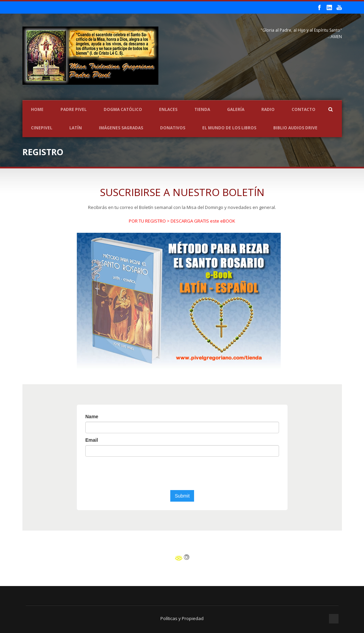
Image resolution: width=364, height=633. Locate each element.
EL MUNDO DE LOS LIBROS (229, 128)
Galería (236, 109)
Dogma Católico (123, 109)
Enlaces (168, 109)
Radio (268, 109)
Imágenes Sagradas (121, 128)
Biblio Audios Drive (295, 128)
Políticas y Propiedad (182, 618)
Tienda (202, 109)
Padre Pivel (74, 109)
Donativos (173, 128)
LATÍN (76, 128)
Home (37, 109)
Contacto (304, 109)
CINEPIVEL (42, 128)
